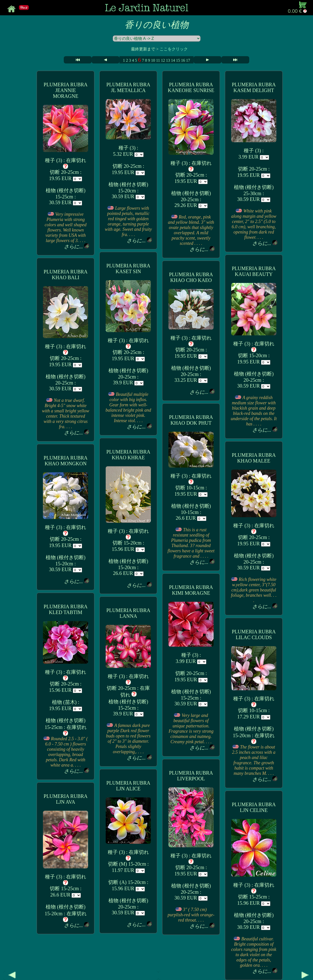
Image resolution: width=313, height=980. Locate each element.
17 (188, 60)
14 (173, 60)
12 (163, 60)
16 (183, 60)
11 (158, 60)
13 (168, 60)
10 (153, 60)
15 (178, 60)
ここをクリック (174, 49)
